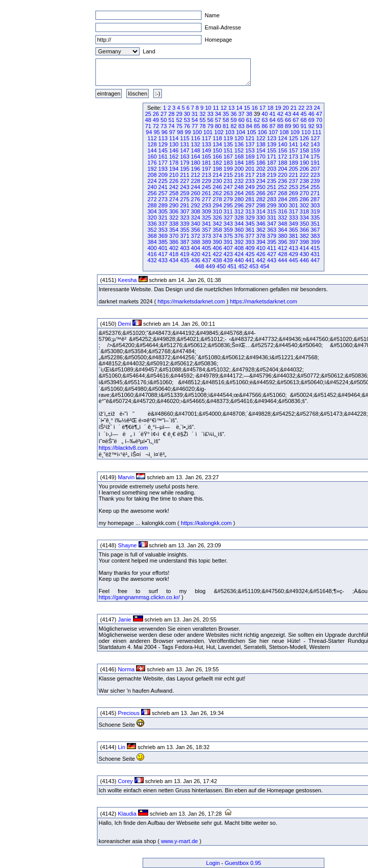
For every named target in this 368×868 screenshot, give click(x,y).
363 (272, 230)
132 (195, 144)
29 (179, 114)
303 (315, 205)
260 (195, 193)
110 (306, 132)
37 (241, 114)
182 (217, 163)
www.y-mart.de (179, 841)
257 (163, 193)
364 (282, 230)
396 (282, 242)
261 (207, 193)
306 (174, 211)
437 (207, 260)
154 (261, 150)
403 (185, 248)
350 (304, 224)
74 (172, 126)
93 (319, 126)
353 (163, 230)
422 (217, 254)
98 (180, 132)
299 (272, 205)
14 (239, 108)
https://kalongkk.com (206, 523)
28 (172, 114)
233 (250, 181)
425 (250, 254)
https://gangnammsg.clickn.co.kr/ (139, 597)
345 (250, 224)
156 (282, 150)
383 (315, 236)
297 (250, 205)
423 (228, 254)
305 (163, 211)
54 (195, 120)
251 (272, 187)
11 (216, 108)
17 (262, 108)
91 (304, 126)
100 (197, 132)
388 (195, 242)
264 (239, 193)
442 (261, 260)
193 (163, 169)
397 (293, 242)
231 (228, 181)
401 (163, 248)
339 (185, 224)
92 (311, 126)
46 (311, 114)
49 (156, 120)
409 (250, 248)
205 (293, 169)
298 (261, 205)
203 (272, 169)
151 (228, 150)
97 (172, 132)
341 (207, 224)
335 (315, 218)
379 (272, 236)
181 (207, 163)
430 (304, 254)
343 (228, 224)
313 (250, 211)
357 (207, 230)
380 (282, 236)
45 (304, 114)
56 (210, 120)
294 (217, 205)
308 (195, 211)
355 (185, 230)
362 (261, 230)
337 (163, 224)
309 (207, 211)
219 (272, 175)
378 (261, 236)
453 (254, 266)
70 (319, 120)
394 (261, 242)
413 (293, 248)
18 (270, 108)
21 (293, 108)
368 (152, 236)
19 (278, 108)
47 (319, 114)
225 (163, 181)
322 (174, 218)
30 (187, 114)
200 (239, 169)
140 (282, 144)
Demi (124, 324)
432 (152, 260)
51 (172, 120)
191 (315, 163)
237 (293, 181)
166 (217, 157)
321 (163, 218)
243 (185, 187)
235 (272, 181)
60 (241, 120)
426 (261, 254)
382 (304, 236)
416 (152, 254)
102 (219, 132)
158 (304, 150)
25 (148, 114)
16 (255, 108)
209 (163, 175)
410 (261, 248)
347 (272, 224)
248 (239, 187)
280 (239, 199)
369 (163, 236)
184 (239, 163)
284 (282, 199)
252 (282, 187)
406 (217, 248)
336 (152, 224)
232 (239, 181)
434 (174, 260)
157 (293, 150)
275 (185, 199)
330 (261, 218)
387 (185, 242)
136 (239, 144)
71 (148, 126)
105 (251, 132)
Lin (122, 747)
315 (272, 211)
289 (163, 205)
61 (249, 120)
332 (282, 218)
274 (174, 199)
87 (273, 126)
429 (293, 254)
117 (207, 138)
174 (304, 157)
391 (228, 242)
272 (152, 199)
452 (243, 266)
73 (163, 126)
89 (288, 126)
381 (293, 236)
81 (226, 126)
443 (272, 260)
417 (163, 254)
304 (152, 211)
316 (282, 211)
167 (228, 157)
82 (233, 126)
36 (233, 114)
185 (250, 163)
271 (315, 193)
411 (272, 248)
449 (210, 266)
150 (217, 150)
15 (247, 108)
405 (207, 248)
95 (157, 132)
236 (282, 181)
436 (195, 260)
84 (249, 126)
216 (239, 175)
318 (304, 211)
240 (152, 187)
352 (152, 230)
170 (261, 157)
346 (261, 224)
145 (163, 150)
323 (185, 218)
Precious (129, 713)
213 (207, 175)
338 (174, 224)
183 (228, 163)
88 (280, 126)
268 (282, 193)
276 (195, 199)
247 (228, 187)
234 (261, 181)
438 (217, 260)
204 (282, 169)
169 (250, 157)
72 (156, 126)
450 (221, 266)
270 (304, 193)
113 (163, 138)
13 (231, 108)
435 (185, 260)
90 (296, 126)
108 (284, 132)
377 (250, 236)
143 (315, 144)
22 (302, 108)
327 (228, 218)
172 (282, 157)
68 (304, 120)
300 (282, 205)
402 (174, 248)
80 (218, 126)
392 (239, 242)
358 (217, 230)
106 (262, 132)
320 (152, 218)
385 (163, 242)
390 (217, 242)
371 (185, 236)
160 (152, 157)
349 (293, 224)
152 (239, 150)
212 (195, 175)
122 (261, 138)
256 (152, 193)
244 (195, 187)
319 (315, 211)
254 (304, 187)
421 (207, 254)
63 (264, 120)
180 (195, 163)
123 (272, 138)
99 (188, 132)
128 (152, 144)
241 (163, 187)
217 (250, 175)
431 (315, 254)
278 (217, 199)
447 (315, 260)
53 (187, 120)
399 (315, 242)
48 (148, 120)
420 (195, 254)
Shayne (127, 545)
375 (228, 236)
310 (217, 211)
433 (163, 260)
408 (239, 248)
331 (272, 218)
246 (217, 187)
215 (228, 175)
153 (250, 150)
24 (317, 108)
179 (185, 163)
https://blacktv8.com (123, 448)
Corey (125, 781)
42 (280, 114)
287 (315, 199)
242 (174, 187)
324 (195, 218)
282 (261, 199)
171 (272, 157)
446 (304, 260)
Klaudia (127, 814)
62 (257, 120)
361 (250, 230)
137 (250, 144)
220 (282, 175)
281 (250, 199)
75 (179, 126)
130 (174, 144)
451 (232, 266)
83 (241, 126)
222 (304, 175)
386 (174, 242)
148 (195, 150)
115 (185, 138)
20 (286, 108)
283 (272, 199)
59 (233, 120)
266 (261, 193)
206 (304, 169)
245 (207, 187)
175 (315, 157)
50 (163, 120)
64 (273, 120)
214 (217, 175)
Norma (126, 669)
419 (185, 254)
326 (217, 218)
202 (261, 169)
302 (304, 205)
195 (185, 169)
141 (293, 144)
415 (315, 248)
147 (185, 150)
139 (272, 144)
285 (293, 199)
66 (288, 120)
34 (218, 114)
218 (261, 175)
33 (210, 114)
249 (250, 187)
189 (293, 163)
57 (218, 120)
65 (280, 120)
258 (174, 193)
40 (264, 114)
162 (174, 157)
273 (163, 199)
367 (315, 230)
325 (207, 218)
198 (217, 169)
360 (239, 230)
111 (317, 132)
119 (228, 138)
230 (217, 181)
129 (163, 144)
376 (239, 236)
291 (185, 205)
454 (264, 266)
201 (250, 169)
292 (195, 205)
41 (273, 114)
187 (272, 163)
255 (315, 187)
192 (152, 169)
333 (293, 218)
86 (264, 126)
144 (152, 150)
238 (304, 181)
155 (272, 150)
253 (293, 187)
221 (293, 175)
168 (239, 157)
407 (228, 248)
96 (164, 132)
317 (293, 211)
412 (282, 248)
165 (207, 157)
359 (228, 230)
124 (282, 138)
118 (217, 138)
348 (282, 224)
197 (207, 169)
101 (208, 132)
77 (195, 126)
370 (174, 236)
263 (228, 193)
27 (163, 114)
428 (282, 254)
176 (152, 163)
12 (224, 108)
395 (272, 242)
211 (185, 175)
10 (208, 108)
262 (217, 193)
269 (293, 193)
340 (195, 224)
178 (174, 163)
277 (207, 199)
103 (229, 132)
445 (293, 260)
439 (228, 260)
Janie (124, 619)
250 (261, 187)
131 (185, 144)
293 (207, 205)
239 (315, 181)
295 (228, 205)
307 (185, 211)
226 (174, 181)
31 (195, 114)
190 (304, 163)
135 (228, 144)
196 (195, 169)
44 (296, 114)
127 (315, 138)
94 (149, 132)
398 (304, 242)
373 (207, 236)
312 (239, 211)
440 (239, 260)
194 (174, 169)
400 (152, 248)
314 (261, 211)
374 (217, 236)
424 (239, 254)
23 (309, 108)
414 (304, 248)
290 (174, 205)
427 (272, 254)
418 (174, 254)
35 (226, 114)
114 (174, 138)
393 (250, 242)
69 (311, 120)
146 (174, 150)
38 (249, 114)
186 (261, 163)
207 (315, 169)
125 (293, 138)
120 (239, 138)
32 (203, 114)
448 (199, 266)
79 (210, 126)
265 (250, 193)
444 (282, 260)
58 (226, 120)
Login (213, 863)
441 (250, 260)
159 (315, 150)
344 (239, 224)
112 (152, 138)
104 (241, 132)
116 (195, 138)
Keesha (127, 280)
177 (163, 163)
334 (304, 218)
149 (207, 150)
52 (179, 120)
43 (288, 114)
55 (203, 120)
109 (295, 132)
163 (185, 157)
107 (273, 132)
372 (195, 236)
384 (152, 242)
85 (257, 126)
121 (250, 138)
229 (207, 181)
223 (315, 175)
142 (304, 144)
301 (293, 205)
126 (304, 138)
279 (228, 199)
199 (228, 169)
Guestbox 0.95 (243, 863)
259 (185, 193)
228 (195, 181)
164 (195, 157)
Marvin (126, 477)
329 (250, 218)
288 (152, 205)
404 (195, 248)
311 (228, 211)
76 (187, 126)
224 (152, 181)
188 (282, 163)
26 (156, 114)
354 (174, 230)
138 (261, 144)
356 (195, 230)
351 (315, 224)
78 (203, 126)
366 (304, 230)
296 (239, 205)
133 (207, 144)
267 (272, 193)
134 (217, 144)
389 (207, 242)
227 (185, 181)
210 (174, 175)
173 (293, 157)
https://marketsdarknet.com (191, 301)
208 (152, 175)
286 (304, 199)
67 (296, 120)
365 (293, 230)
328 (239, 218)
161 (163, 157)
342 (217, 224)
